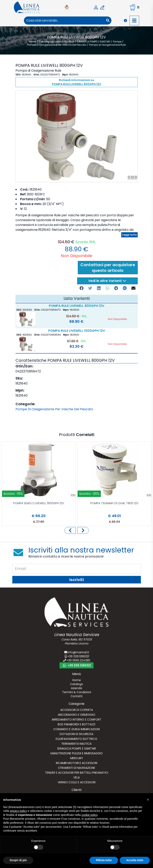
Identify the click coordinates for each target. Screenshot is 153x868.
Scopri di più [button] (18, 860)
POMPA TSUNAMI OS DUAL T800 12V (114, 504)
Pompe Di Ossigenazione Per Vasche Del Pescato (54, 409)
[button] (148, 800)
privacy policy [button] (18, 811)
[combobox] (64, 21)
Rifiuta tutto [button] (104, 860)
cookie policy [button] (89, 815)
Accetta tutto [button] (135, 860)
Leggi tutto (129, 235)
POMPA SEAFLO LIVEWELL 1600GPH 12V (39, 504)
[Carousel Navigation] (76, 530)
